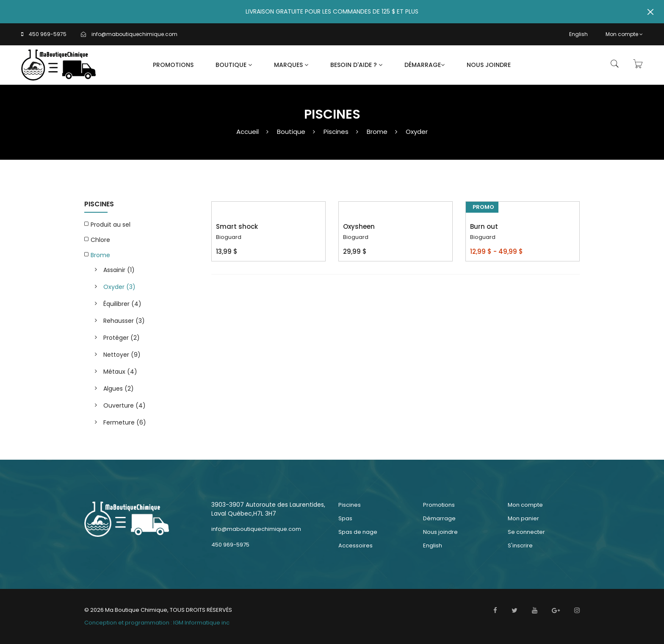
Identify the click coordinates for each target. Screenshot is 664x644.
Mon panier (523, 518)
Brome (377, 132)
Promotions (173, 65)
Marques (291, 65)
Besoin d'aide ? (356, 65)
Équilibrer (122, 304)
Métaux (120, 372)
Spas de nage (358, 532)
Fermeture (125, 422)
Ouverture (125, 405)
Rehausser (124, 321)
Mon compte (624, 34)
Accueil (248, 132)
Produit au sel (111, 225)
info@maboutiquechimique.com (134, 34)
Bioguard (229, 237)
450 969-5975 (48, 34)
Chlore (100, 240)
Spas (345, 518)
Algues (119, 389)
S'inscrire (520, 545)
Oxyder (417, 132)
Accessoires (356, 545)
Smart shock (237, 226)
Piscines (336, 132)
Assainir (119, 270)
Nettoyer (122, 355)
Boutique (234, 65)
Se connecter (526, 532)
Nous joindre (489, 65)
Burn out (484, 226)
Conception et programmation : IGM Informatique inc (157, 623)
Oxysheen (359, 226)
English (578, 34)
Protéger (122, 338)
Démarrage (425, 65)
